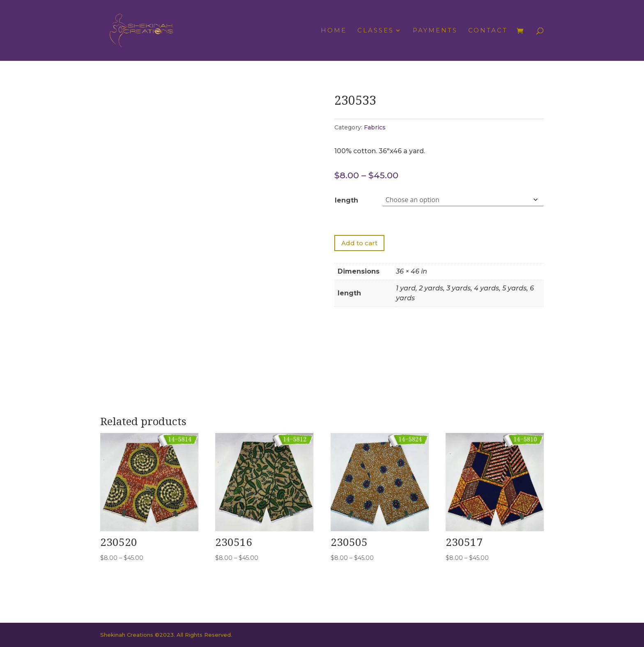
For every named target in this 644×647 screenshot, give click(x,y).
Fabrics (375, 127)
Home (334, 31)
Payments (435, 31)
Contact (488, 31)
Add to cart (359, 243)
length (346, 200)
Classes (376, 31)
